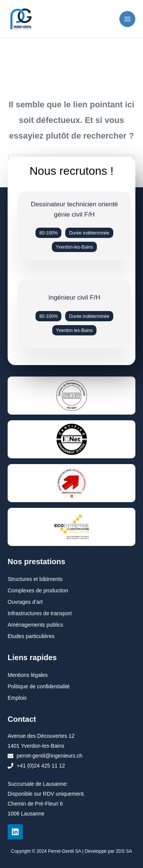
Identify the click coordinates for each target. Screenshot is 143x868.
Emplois (17, 698)
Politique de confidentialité (39, 686)
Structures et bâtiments (35, 579)
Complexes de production (38, 590)
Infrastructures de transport (40, 613)
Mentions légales (28, 675)
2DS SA (124, 851)
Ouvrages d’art (25, 602)
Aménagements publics (35, 625)
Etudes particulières (31, 636)
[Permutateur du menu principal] (127, 19)
